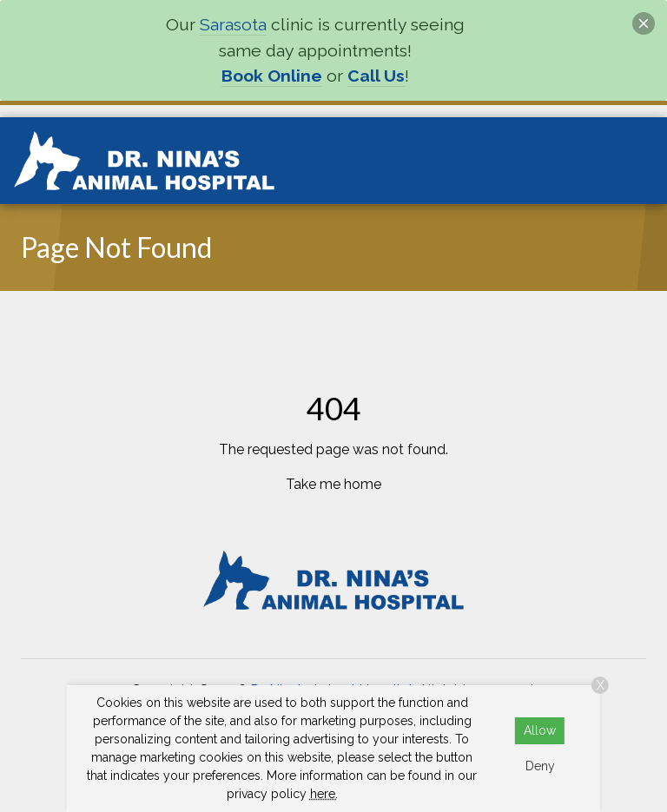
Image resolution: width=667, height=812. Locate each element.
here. (324, 794)
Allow (540, 730)
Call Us (376, 76)
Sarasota (233, 25)
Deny (540, 766)
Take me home (333, 484)
